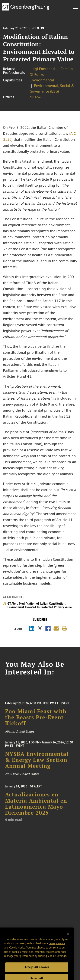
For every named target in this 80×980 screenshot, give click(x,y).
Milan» (35, 97)
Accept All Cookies (37, 972)
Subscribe (40, 620)
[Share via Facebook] (48, 629)
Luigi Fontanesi (42, 69)
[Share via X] (40, 629)
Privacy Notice (57, 948)
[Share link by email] (56, 629)
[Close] (68, 939)
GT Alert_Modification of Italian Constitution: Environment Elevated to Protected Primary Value (40, 605)
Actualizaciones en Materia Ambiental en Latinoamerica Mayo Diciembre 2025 (36, 807)
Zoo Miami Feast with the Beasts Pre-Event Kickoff (36, 720)
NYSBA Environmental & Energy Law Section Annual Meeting (37, 762)
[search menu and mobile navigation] (76, 7)
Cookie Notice (17, 952)
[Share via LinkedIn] (32, 629)
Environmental (42, 80)
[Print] (64, 629)
